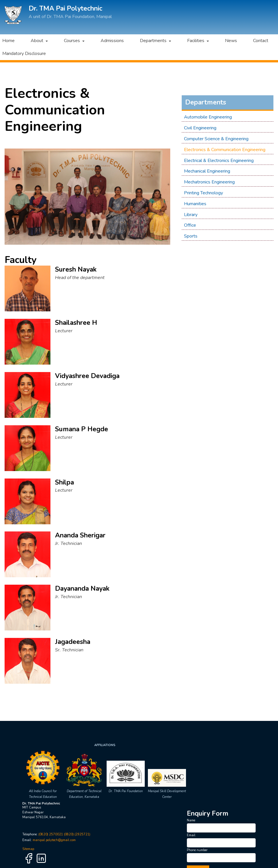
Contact (260, 41)
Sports (191, 236)
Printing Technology (203, 193)
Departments (154, 41)
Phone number (197, 850)
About (38, 41)
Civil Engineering (200, 128)
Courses (73, 41)
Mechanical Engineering (207, 171)
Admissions (112, 41)
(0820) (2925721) (77, 834)
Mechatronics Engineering (209, 182)
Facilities (196, 41)
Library (191, 214)
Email (191, 835)
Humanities (195, 204)
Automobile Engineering (208, 117)
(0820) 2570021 (51, 834)
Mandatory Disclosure (24, 54)
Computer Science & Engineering (216, 139)
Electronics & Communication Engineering (225, 150)
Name (191, 820)
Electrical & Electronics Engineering (219, 160)
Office (190, 225)
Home (8, 41)
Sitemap (28, 849)
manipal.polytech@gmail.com (54, 840)
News (231, 41)
